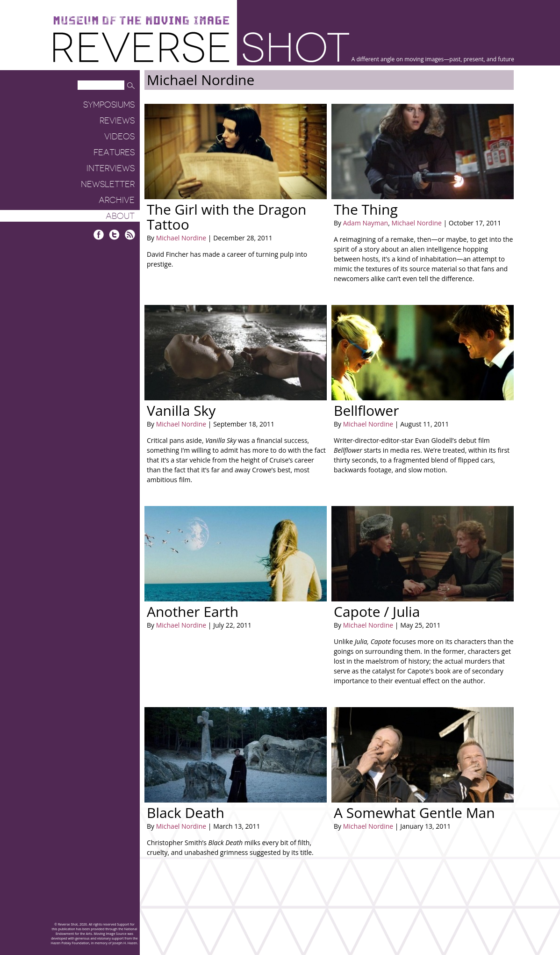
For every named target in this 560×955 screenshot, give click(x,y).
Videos (119, 137)
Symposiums (109, 105)
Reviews (117, 121)
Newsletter (108, 184)
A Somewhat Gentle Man (414, 813)
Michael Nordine (181, 238)
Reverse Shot (201, 47)
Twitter (114, 235)
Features (114, 152)
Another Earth (193, 611)
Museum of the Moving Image (141, 21)
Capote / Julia (377, 611)
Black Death (186, 813)
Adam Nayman (366, 223)
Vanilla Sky (181, 410)
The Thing (366, 209)
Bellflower (366, 410)
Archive (117, 200)
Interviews (111, 168)
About (120, 216)
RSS (130, 235)
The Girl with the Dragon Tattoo (226, 217)
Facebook (99, 235)
